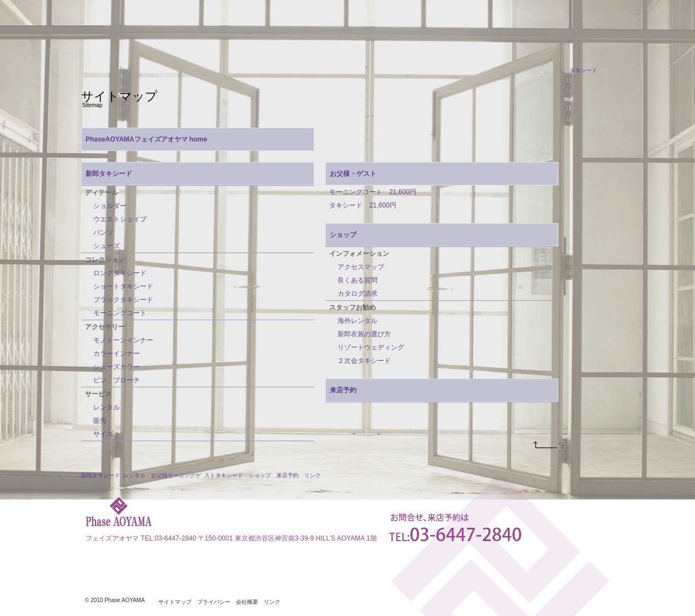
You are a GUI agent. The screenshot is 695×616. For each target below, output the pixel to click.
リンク (313, 476)
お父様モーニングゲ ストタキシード (197, 476)
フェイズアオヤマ (112, 538)
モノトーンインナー (123, 340)
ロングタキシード (120, 273)
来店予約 (343, 390)
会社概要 (247, 602)
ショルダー (110, 206)
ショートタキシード (123, 286)
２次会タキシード (364, 361)
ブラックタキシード (123, 300)
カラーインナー (117, 354)
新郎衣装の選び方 (364, 334)
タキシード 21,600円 (363, 205)
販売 (100, 421)
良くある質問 (357, 280)
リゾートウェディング (371, 347)
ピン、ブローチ (117, 380)
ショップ (343, 235)
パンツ (103, 233)
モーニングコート (120, 313)
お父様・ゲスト (353, 174)
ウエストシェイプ (120, 219)
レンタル (107, 407)
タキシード (583, 70)
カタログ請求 (357, 294)
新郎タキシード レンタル (113, 476)
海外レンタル (357, 321)
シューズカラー (117, 367)
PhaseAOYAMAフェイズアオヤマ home (146, 139)
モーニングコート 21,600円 (373, 192)
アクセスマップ (361, 267)
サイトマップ (175, 602)
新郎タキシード (109, 174)
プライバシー (214, 602)
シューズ (107, 246)
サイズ (103, 434)
